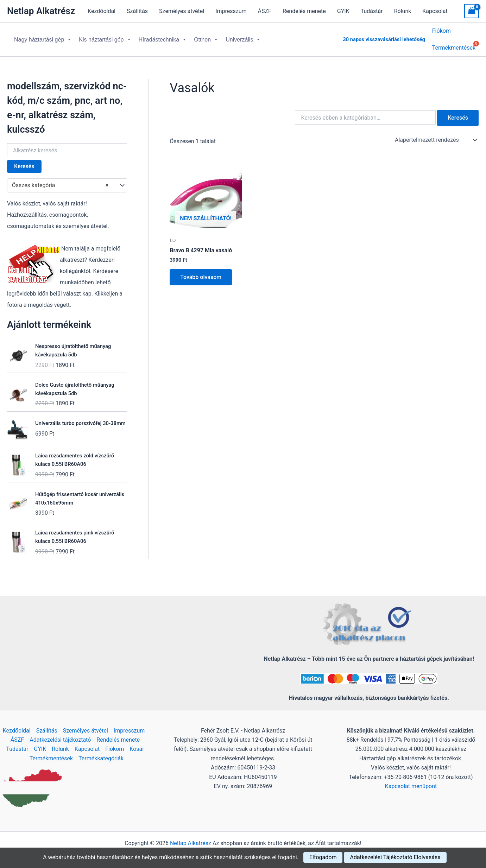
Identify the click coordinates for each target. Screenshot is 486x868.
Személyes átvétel (182, 11)
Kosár (137, 749)
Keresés (24, 161)
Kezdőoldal (102, 11)
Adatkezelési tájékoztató (60, 740)
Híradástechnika (163, 37)
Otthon (206, 37)
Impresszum (231, 11)
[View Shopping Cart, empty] (472, 11)
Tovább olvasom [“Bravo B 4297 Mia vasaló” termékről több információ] (201, 271)
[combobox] (67, 180)
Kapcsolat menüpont (411, 786)
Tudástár (372, 11)
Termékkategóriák (101, 758)
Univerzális (243, 37)
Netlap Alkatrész (41, 11)
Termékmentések (51, 758)
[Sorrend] (435, 134)
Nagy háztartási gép (43, 37)
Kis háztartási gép (105, 37)
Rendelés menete (304, 11)
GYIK (343, 11)
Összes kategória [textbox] (60, 180)
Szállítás (137, 11)
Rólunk (403, 11)
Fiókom (441, 32)
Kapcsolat (435, 11)
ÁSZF (265, 11)
